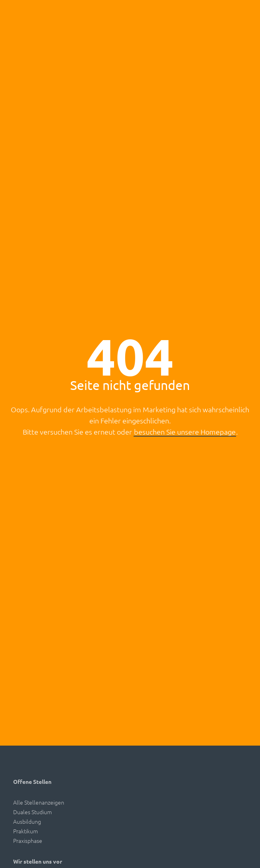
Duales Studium (32, 812)
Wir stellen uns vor (38, 861)
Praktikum (26, 831)
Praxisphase (28, 840)
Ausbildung (27, 821)
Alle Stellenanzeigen (39, 802)
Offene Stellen (32, 781)
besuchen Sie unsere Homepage (185, 432)
